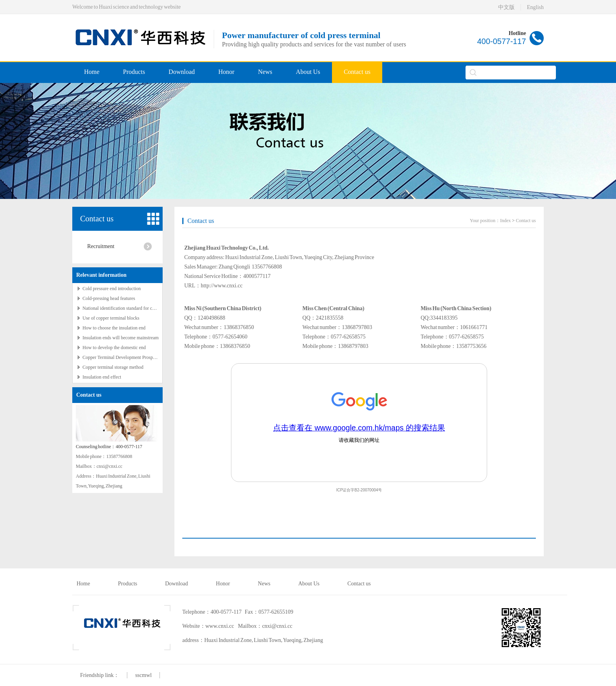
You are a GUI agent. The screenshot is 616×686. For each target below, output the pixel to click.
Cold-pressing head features (109, 298)
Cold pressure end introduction (112, 289)
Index (505, 221)
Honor (226, 72)
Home (92, 72)
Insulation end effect (102, 377)
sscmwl (143, 675)
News (265, 72)
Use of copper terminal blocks (111, 318)
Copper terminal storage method (113, 367)
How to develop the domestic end (114, 348)
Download (182, 72)
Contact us (357, 72)
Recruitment (101, 246)
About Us (308, 72)
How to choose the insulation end (114, 328)
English (535, 7)
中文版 (506, 7)
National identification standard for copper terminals (132, 308)
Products (134, 72)
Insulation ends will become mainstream (121, 338)
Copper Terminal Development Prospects (121, 357)
